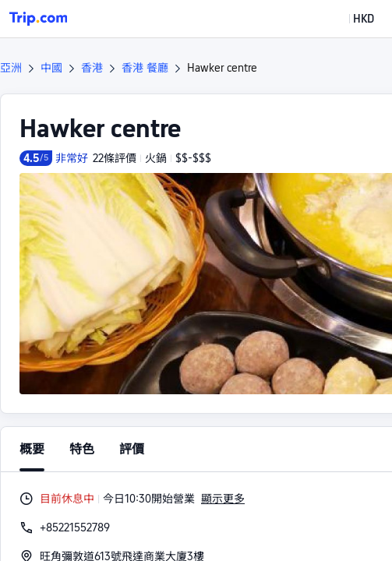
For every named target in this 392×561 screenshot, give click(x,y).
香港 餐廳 (145, 68)
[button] (352, 19)
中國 (51, 68)
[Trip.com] (38, 19)
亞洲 (11, 68)
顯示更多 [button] (223, 499)
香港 (92, 68)
